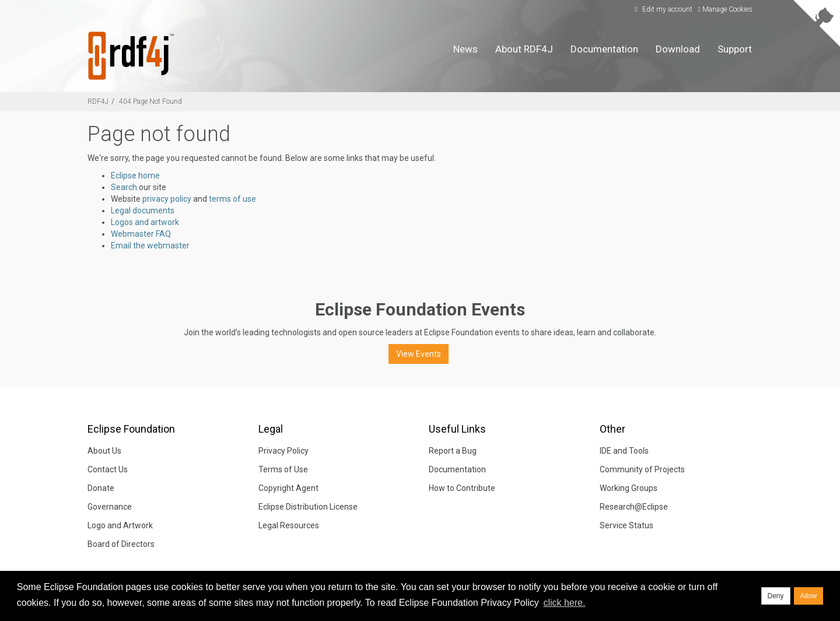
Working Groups (629, 488)
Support (735, 49)
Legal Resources (289, 525)
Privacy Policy (283, 451)
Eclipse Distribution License (308, 507)
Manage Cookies (725, 9)
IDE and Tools (624, 451)
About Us (104, 451)
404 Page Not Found (150, 101)
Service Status (626, 525)
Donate (101, 488)
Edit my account (662, 9)
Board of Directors (121, 544)
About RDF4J (524, 49)
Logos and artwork (145, 222)
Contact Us (108, 469)
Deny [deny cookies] (776, 596)
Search (124, 187)
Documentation (604, 49)
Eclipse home (135, 176)
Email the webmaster (150, 245)
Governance (110, 507)
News (466, 49)
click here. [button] (564, 603)
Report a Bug (453, 451)
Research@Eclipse (634, 507)
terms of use (232, 199)
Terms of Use (283, 469)
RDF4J (98, 101)
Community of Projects (642, 469)
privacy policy (167, 199)
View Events (419, 354)
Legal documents (143, 210)
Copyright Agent (288, 488)
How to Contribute (462, 488)
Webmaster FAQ (141, 234)
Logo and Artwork (120, 525)
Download (678, 49)
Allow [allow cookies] (809, 596)
